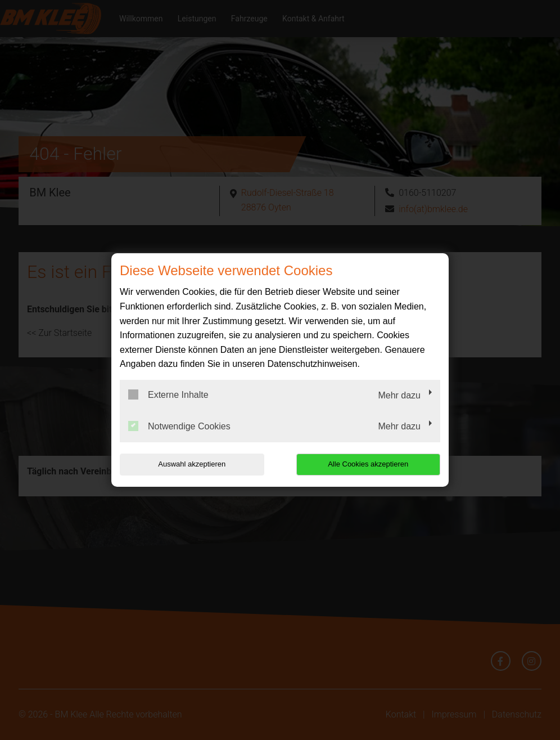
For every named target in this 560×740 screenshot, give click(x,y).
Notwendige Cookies (179, 426)
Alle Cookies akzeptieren (368, 464)
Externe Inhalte (168, 394)
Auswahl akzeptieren (192, 464)
